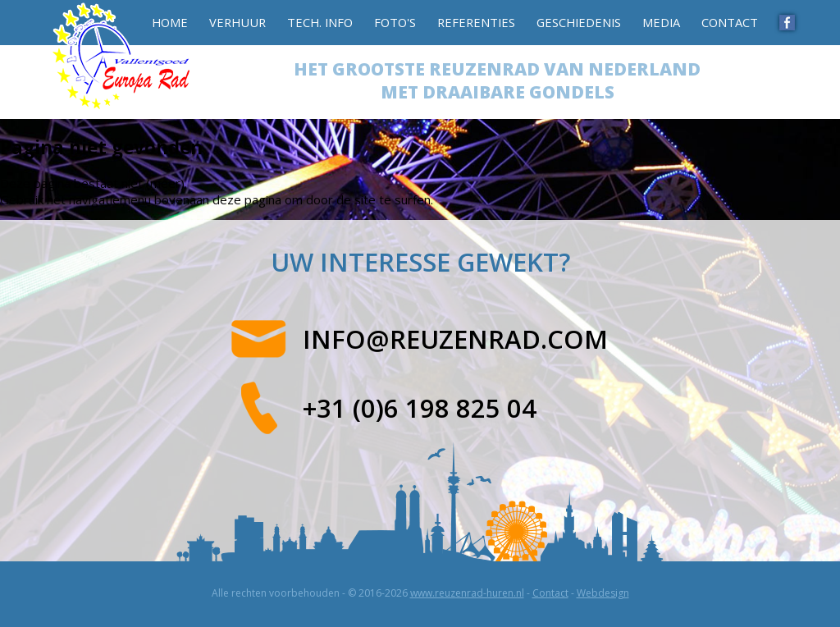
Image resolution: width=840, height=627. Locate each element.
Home (170, 22)
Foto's (395, 22)
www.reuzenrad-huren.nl (467, 593)
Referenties (476, 22)
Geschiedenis (579, 22)
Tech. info (320, 22)
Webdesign (603, 593)
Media (661, 22)
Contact (730, 22)
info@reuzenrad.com (455, 339)
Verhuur (237, 22)
